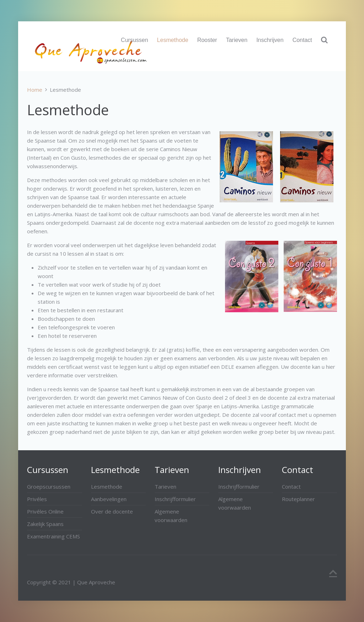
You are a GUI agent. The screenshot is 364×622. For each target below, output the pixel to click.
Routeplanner (298, 499)
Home (35, 90)
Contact (302, 40)
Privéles (37, 499)
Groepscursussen (49, 487)
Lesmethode (173, 40)
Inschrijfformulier (175, 499)
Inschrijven (270, 40)
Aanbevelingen (109, 499)
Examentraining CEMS (53, 536)
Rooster (207, 40)
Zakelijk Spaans (45, 524)
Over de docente (112, 511)
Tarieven (237, 40)
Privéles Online (45, 511)
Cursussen (134, 40)
